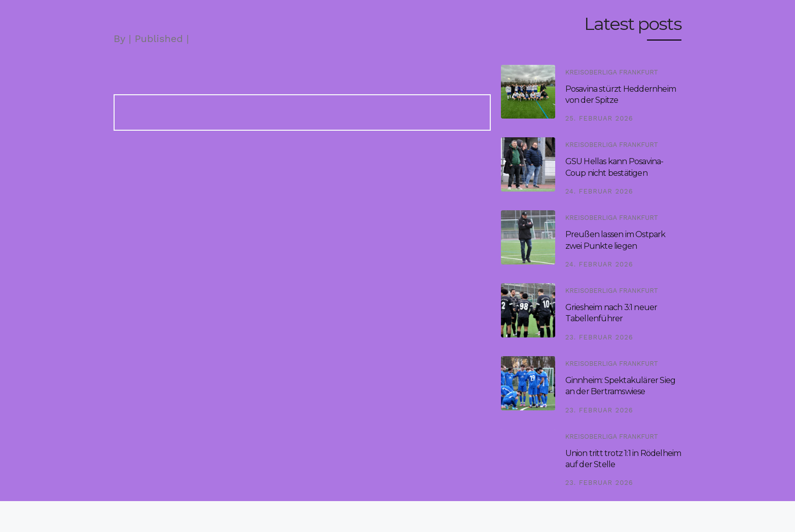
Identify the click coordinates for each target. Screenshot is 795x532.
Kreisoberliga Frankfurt (612, 72)
